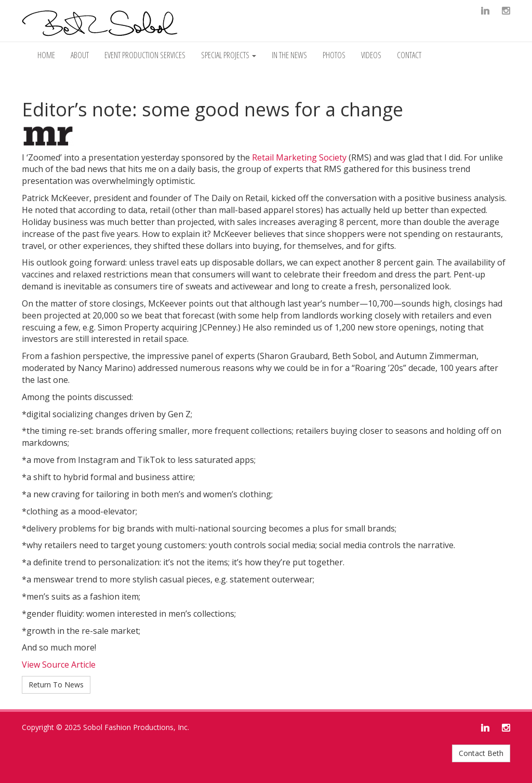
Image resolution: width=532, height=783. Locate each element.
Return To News (56, 685)
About (80, 55)
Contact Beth (481, 753)
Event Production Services (145, 55)
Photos (334, 55)
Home (46, 55)
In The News (289, 55)
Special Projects (229, 55)
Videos (371, 55)
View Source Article (59, 665)
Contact (409, 55)
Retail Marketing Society (299, 157)
